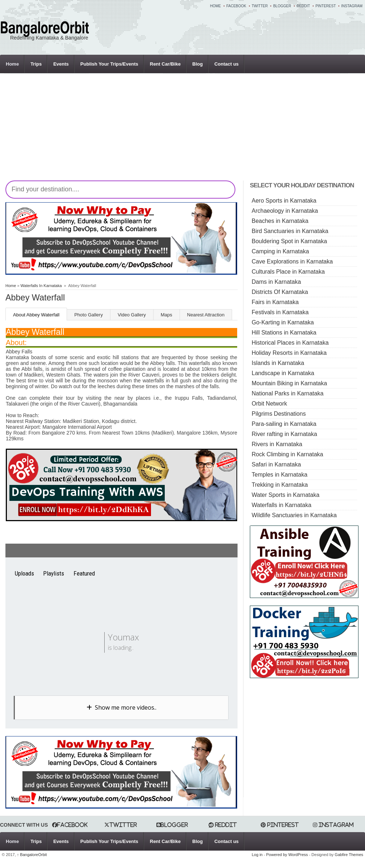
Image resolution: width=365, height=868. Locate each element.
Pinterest (326, 6)
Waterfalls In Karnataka (41, 286)
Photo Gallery (89, 315)
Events (61, 64)
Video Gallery (132, 315)
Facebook (236, 6)
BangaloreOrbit (32, 855)
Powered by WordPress (287, 855)
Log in (257, 855)
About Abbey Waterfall (36, 315)
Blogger (282, 6)
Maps (167, 315)
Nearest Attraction (206, 315)
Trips (36, 64)
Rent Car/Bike (165, 64)
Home (215, 6)
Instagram (352, 6)
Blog (198, 64)
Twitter (260, 6)
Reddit (303, 6)
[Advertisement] (131, 130)
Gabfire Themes (349, 855)
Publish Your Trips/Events (109, 64)
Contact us (226, 64)
